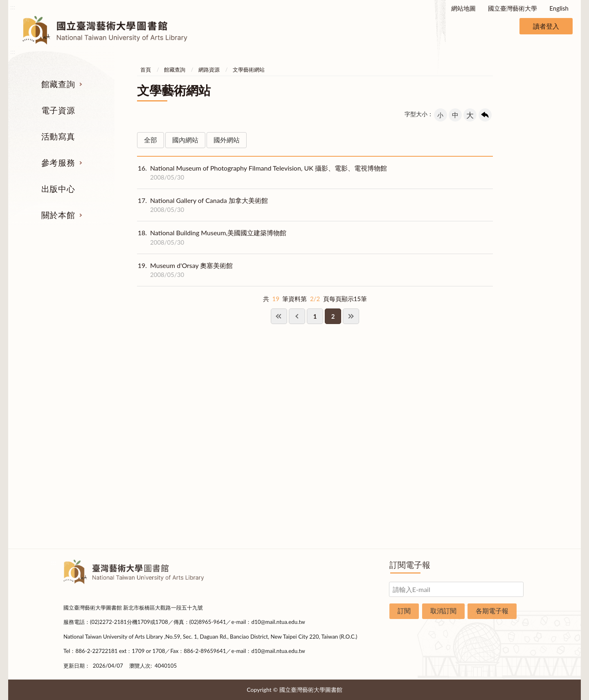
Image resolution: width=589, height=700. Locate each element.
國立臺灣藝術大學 (513, 8)
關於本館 (58, 215)
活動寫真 (58, 136)
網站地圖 (463, 8)
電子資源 (58, 110)
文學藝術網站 (249, 70)
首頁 (146, 70)
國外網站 (227, 140)
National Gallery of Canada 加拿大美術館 (202, 205)
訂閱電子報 (410, 565)
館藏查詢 (58, 84)
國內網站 (185, 140)
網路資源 (209, 70)
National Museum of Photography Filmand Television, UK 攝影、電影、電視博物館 (262, 173)
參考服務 (58, 162)
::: (13, 7)
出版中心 (58, 189)
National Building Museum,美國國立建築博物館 (212, 237)
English (559, 8)
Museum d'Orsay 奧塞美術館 (185, 270)
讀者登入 (546, 26)
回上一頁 (485, 115)
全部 (151, 140)
